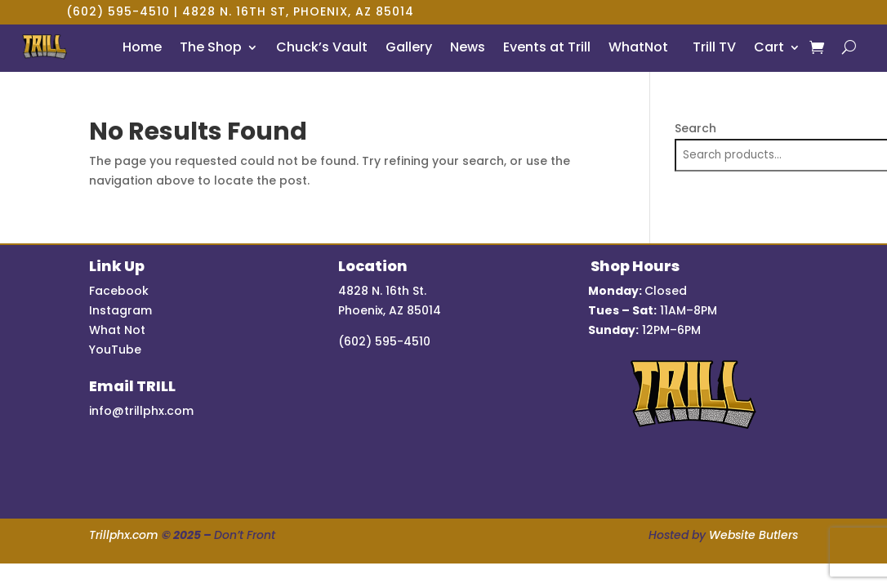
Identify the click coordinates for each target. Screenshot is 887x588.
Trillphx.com (124, 535)
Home (142, 47)
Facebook (119, 291)
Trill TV (711, 47)
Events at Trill (547, 47)
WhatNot (638, 47)
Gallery (409, 47)
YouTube (115, 350)
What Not (117, 330)
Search (695, 128)
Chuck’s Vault (322, 47)
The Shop (211, 47)
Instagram (120, 310)
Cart (769, 47)
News (468, 47)
